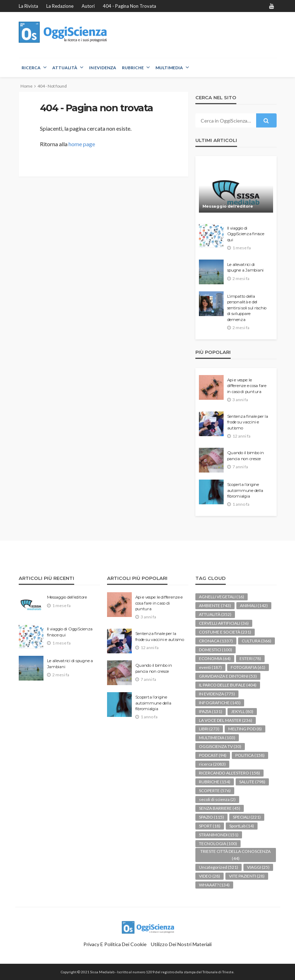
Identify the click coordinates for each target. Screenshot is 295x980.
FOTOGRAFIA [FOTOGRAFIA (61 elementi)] (248, 667)
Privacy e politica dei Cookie (115, 944)
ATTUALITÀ (65, 68)
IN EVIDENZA (103, 68)
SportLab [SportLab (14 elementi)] (242, 826)
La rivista (28, 6)
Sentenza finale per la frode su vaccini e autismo (248, 422)
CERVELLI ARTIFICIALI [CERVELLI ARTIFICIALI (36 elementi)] (224, 623)
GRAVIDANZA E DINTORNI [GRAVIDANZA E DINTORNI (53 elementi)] (228, 676)
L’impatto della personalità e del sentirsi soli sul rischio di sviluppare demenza (247, 308)
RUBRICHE (133, 68)
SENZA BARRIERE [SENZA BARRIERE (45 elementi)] (220, 808)
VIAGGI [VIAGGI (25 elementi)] (258, 867)
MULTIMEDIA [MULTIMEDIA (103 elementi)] (217, 738)
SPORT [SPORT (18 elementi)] (210, 826)
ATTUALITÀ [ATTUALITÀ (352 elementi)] (215, 614)
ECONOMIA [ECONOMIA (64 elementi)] (215, 658)
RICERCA (31, 68)
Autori (88, 6)
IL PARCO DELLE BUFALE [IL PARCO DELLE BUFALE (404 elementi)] (228, 685)
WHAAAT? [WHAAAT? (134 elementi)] (214, 885)
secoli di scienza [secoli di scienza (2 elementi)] (217, 799)
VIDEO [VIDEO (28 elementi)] (210, 876)
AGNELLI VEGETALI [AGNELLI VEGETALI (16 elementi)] (222, 597)
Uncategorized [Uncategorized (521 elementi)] (219, 867)
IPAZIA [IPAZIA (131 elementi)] (211, 711)
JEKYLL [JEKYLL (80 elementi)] (242, 711)
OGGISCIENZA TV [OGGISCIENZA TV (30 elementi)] (220, 746)
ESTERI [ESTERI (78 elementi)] (250, 658)
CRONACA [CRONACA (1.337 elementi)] (216, 641)
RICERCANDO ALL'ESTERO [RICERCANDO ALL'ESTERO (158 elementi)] (229, 773)
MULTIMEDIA (169, 68)
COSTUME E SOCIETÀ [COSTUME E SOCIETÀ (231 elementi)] (225, 632)
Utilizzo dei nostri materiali (181, 944)
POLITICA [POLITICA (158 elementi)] (250, 755)
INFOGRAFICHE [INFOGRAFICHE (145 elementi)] (220, 703)
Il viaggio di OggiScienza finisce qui (246, 234)
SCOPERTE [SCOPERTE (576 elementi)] (215, 791)
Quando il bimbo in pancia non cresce (246, 456)
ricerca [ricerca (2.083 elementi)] (212, 764)
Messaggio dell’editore (228, 206)
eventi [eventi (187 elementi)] (210, 667)
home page (82, 144)
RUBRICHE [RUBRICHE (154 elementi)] (215, 782)
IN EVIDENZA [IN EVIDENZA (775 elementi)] (217, 694)
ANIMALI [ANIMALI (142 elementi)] (254, 605)
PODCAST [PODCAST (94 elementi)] (213, 755)
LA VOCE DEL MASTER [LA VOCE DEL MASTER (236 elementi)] (226, 720)
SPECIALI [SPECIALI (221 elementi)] (247, 817)
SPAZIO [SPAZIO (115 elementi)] (211, 817)
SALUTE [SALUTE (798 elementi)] (252, 782)
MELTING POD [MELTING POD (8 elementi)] (245, 729)
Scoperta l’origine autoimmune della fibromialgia (245, 490)
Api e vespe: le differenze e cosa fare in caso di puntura (247, 386)
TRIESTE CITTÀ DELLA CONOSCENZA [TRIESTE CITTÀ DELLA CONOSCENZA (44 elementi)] (235, 855)
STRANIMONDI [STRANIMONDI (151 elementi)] (219, 835)
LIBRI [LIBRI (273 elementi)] (209, 729)
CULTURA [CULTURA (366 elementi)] (256, 641)
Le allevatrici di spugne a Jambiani (246, 267)
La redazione (60, 6)
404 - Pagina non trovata (129, 6)
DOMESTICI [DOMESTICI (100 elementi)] (216, 650)
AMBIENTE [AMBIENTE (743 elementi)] (215, 605)
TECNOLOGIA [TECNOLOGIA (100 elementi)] (218, 844)
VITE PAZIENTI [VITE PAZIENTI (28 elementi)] (247, 876)
